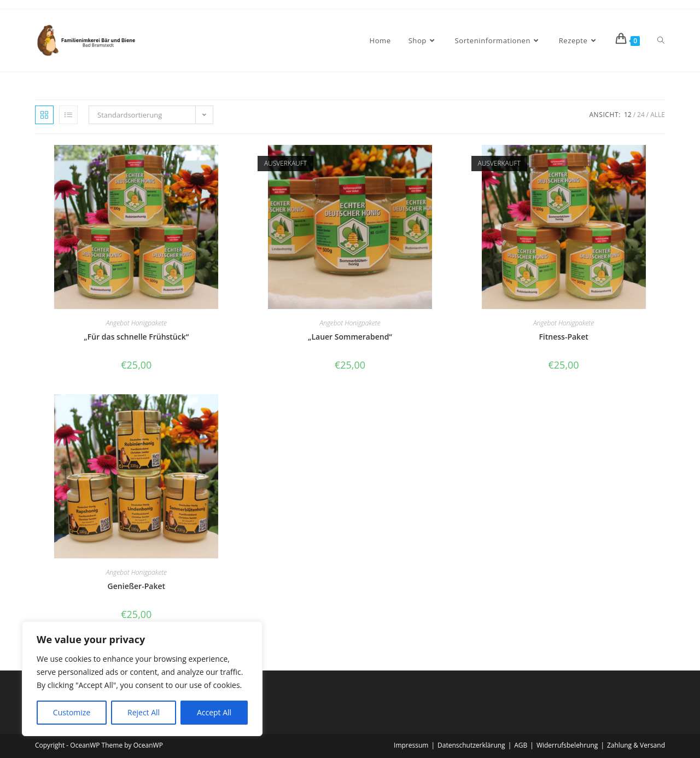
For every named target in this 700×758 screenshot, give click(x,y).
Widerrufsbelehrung (567, 745)
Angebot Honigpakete (136, 323)
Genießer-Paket (136, 586)
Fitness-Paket (563, 337)
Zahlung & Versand (636, 745)
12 (628, 115)
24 (641, 115)
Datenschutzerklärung (471, 745)
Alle (658, 115)
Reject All (144, 712)
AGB (521, 745)
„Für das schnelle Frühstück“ (136, 337)
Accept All (214, 712)
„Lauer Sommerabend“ (350, 337)
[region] (142, 679)
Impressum (411, 745)
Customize (72, 712)
